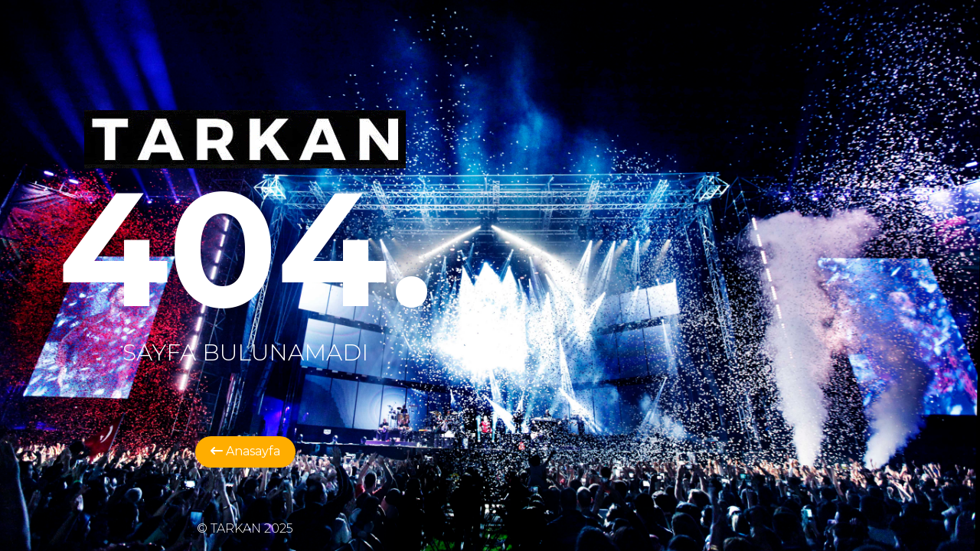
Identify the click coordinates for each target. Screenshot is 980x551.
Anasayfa (245, 451)
